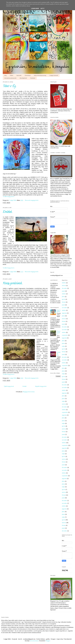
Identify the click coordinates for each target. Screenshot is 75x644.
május (63, 346)
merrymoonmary (34, 641)
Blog (5, 75)
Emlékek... (8, 212)
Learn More (35, 8)
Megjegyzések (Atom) (29, 392)
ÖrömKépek (28, 75)
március (64, 285)
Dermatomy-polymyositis (10, 78)
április (64, 299)
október (64, 283)
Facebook (33, 78)
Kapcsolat (19, 75)
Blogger (48, 641)
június (63, 316)
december (64, 288)
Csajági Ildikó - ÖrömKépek (37, 11)
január (63, 291)
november (64, 308)
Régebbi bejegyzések (41, 386)
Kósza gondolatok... (13, 283)
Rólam (12, 75)
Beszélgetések (23, 78)
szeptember (65, 335)
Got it (42, 8)
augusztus (64, 313)
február (64, 302)
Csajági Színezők (54, 75)
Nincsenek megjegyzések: (32, 200)
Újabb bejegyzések (9, 386)
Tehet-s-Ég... (10, 86)
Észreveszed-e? (59, 333)
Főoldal (24, 386)
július (63, 297)
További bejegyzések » (9, 197)
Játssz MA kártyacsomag (40, 75)
